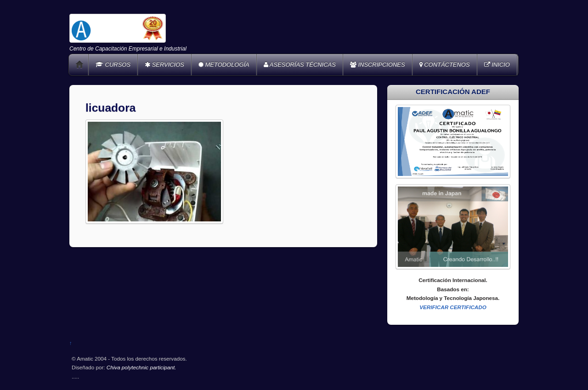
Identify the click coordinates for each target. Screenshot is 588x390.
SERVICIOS (164, 65)
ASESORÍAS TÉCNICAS (300, 65)
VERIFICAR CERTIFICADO (453, 307)
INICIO (497, 65)
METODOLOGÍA (224, 65)
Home (79, 65)
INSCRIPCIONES (378, 65)
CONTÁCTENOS (445, 65)
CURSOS (113, 65)
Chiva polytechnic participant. (141, 367)
